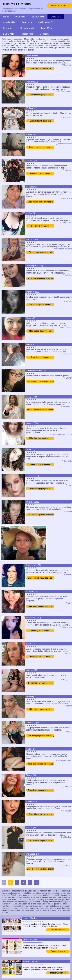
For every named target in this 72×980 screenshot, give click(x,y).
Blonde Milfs (9, 22)
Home (6, 17)
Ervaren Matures (58, 951)
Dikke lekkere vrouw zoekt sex (40, 578)
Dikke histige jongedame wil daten (40, 252)
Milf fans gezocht (59, 6)
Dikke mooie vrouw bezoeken (40, 683)
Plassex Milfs (27, 34)
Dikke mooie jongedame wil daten (40, 841)
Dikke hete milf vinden (40, 226)
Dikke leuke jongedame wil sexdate (40, 147)
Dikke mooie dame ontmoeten (40, 202)
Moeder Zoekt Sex (58, 973)
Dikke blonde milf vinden (40, 173)
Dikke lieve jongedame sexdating (40, 736)
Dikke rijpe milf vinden (40, 630)
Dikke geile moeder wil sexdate (40, 764)
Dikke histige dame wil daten (40, 331)
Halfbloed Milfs (45, 22)
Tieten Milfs (27, 22)
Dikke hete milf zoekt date (40, 68)
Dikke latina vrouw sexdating (40, 709)
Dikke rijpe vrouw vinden (40, 657)
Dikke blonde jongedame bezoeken (40, 95)
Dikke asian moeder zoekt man (40, 606)
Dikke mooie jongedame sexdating (40, 465)
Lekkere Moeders (58, 930)
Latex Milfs (46, 28)
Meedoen (44, 34)
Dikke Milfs (56, 17)
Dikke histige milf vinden (40, 305)
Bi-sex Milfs (9, 28)
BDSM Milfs (9, 34)
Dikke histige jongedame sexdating (40, 489)
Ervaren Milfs (38, 17)
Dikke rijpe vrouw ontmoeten (40, 438)
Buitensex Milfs (28, 28)
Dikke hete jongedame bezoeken (40, 515)
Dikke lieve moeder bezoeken (40, 790)
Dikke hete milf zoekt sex (40, 121)
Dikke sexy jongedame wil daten (40, 381)
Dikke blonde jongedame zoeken (40, 869)
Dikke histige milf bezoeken (40, 814)
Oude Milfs (20, 17)
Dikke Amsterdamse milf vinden (40, 410)
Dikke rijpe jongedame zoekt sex (40, 278)
